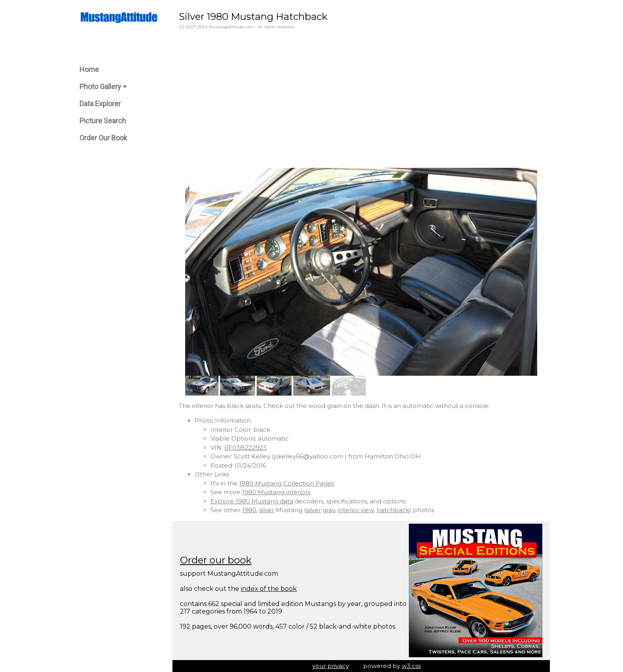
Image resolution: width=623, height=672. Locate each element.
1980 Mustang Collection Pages (287, 483)
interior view (356, 510)
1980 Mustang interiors (276, 492)
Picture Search (103, 121)
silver (267, 510)
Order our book (216, 560)
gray (329, 510)
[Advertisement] (361, 99)
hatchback (393, 510)
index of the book (269, 589)
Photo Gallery (103, 86)
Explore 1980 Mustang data (252, 501)
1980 (249, 510)
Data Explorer (100, 104)
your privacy (331, 666)
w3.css (411, 666)
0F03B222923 (246, 448)
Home (89, 69)
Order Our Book (103, 138)
